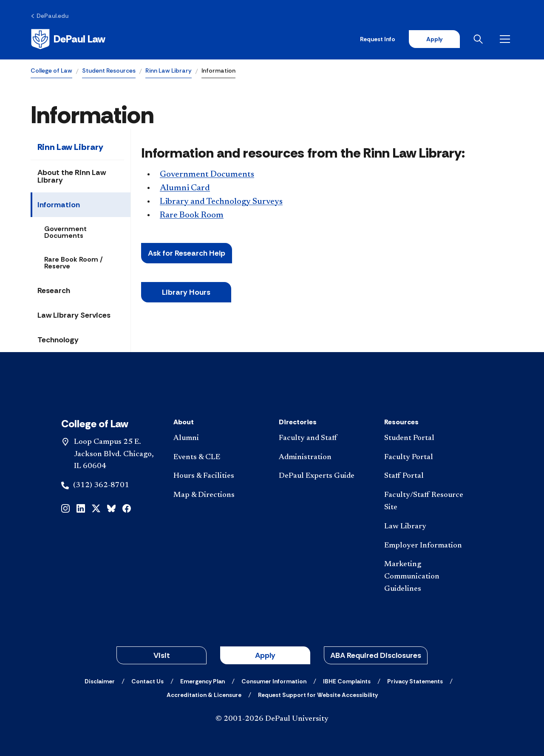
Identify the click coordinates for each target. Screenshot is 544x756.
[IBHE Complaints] (347, 681)
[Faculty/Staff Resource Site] (430, 502)
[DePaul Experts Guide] (325, 476)
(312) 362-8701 (101, 485)
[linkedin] (81, 508)
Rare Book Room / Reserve (74, 263)
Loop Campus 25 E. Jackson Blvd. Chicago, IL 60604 (114, 454)
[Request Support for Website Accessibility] (318, 695)
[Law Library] (430, 527)
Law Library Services (74, 315)
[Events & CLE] (219, 458)
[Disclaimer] (100, 681)
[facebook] (127, 508)
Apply (434, 39)
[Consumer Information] (274, 681)
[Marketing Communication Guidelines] (430, 577)
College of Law (51, 71)
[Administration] (325, 458)
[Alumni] (219, 439)
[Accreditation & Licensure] (204, 695)
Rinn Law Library (169, 71)
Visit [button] (162, 655)
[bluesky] (111, 508)
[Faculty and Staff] (325, 439)
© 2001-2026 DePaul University (272, 719)
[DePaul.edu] (50, 16)
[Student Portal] (430, 439)
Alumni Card (185, 188)
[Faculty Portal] (430, 458)
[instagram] (65, 508)
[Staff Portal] (430, 476)
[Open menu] (507, 39)
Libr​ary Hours (186, 292)
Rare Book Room (192, 215)
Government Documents (65, 232)
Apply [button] (265, 655)
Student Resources (109, 71)
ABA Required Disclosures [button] (376, 655)
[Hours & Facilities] (219, 476)
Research (54, 291)
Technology (58, 340)
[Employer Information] (430, 546)
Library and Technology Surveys (221, 202)
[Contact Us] (147, 681)
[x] (96, 508)
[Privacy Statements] (415, 681)
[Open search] (480, 39)
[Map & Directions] (219, 495)
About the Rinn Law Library (72, 176)
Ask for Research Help (187, 253)
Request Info (378, 39)
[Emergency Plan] (203, 681)
